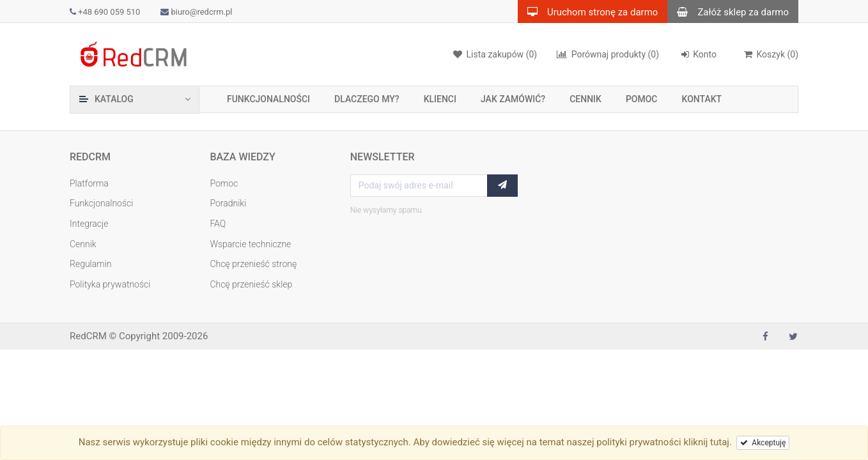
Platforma (89, 183)
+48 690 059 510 (105, 12)
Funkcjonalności (268, 99)
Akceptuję (763, 443)
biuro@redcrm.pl (196, 12)
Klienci (440, 99)
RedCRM (88, 336)
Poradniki (228, 203)
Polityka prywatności (110, 284)
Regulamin (91, 264)
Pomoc (642, 99)
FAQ (218, 224)
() (771, 54)
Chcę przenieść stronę (253, 264)
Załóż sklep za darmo (728, 11)
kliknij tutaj (706, 442)
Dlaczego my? (367, 99)
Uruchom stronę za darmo (588, 11)
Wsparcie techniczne (250, 244)
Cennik (585, 99)
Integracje (89, 224)
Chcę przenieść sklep (251, 284)
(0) (608, 54)
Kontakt (702, 99)
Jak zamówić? (513, 99)
